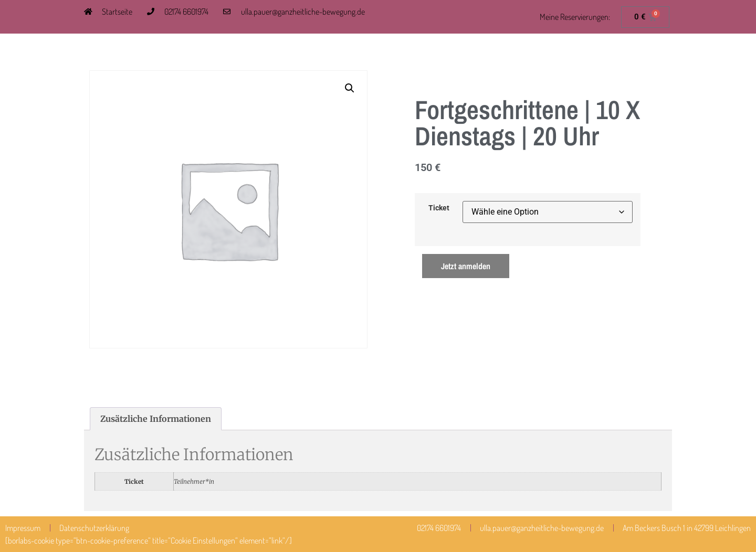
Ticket (439, 208)
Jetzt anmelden (466, 266)
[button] (350, 88)
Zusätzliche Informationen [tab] (156, 419)
